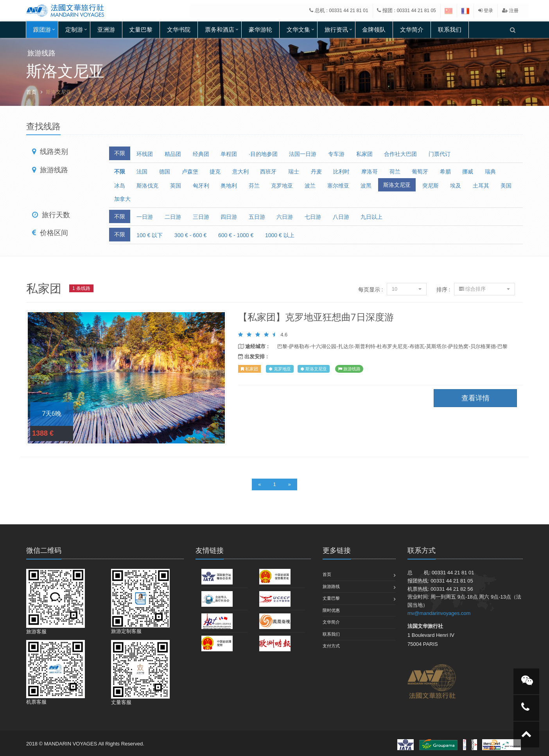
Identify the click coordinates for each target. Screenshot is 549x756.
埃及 (456, 186)
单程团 (229, 154)
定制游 (74, 29)
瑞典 (490, 172)
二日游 (173, 217)
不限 (120, 153)
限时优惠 (331, 610)
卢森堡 (190, 172)
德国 (165, 172)
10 (407, 289)
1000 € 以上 (280, 235)
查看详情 (126, 378)
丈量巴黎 (141, 29)
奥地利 (229, 186)
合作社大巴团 (400, 154)
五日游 (257, 217)
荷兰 (395, 172)
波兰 (310, 186)
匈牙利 (201, 186)
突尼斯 (431, 186)
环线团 (145, 154)
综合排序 (484, 289)
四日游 (229, 217)
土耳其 (481, 186)
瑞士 (294, 172)
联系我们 (450, 29)
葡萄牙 (420, 172)
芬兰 (254, 186)
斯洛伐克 (147, 186)
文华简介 (412, 29)
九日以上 (371, 217)
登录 (486, 11)
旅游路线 (331, 586)
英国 (176, 186)
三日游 (201, 217)
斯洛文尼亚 (397, 185)
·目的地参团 (263, 154)
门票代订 (440, 154)
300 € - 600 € (191, 235)
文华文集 (298, 29)
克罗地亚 (282, 186)
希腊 (445, 172)
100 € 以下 (150, 235)
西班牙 (268, 172)
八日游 (341, 217)
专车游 (336, 154)
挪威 (468, 172)
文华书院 (179, 29)
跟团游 (42, 29)
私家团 (364, 154)
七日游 (313, 217)
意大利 (240, 172)
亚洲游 (106, 29)
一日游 (145, 217)
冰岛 (120, 186)
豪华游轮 (260, 29)
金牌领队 (374, 29)
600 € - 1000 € (236, 235)
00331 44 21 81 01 (349, 11)
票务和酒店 (220, 29)
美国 (506, 186)
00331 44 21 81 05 (416, 11)
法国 (142, 172)
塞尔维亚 (338, 186)
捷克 (215, 172)
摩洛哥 (370, 172)
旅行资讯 (336, 29)
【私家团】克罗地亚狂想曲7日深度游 (316, 317)
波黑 (366, 186)
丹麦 (316, 172)
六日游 (285, 217)
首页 (31, 92)
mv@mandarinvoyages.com (439, 613)
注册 (510, 11)
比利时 (341, 172)
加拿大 (122, 199)
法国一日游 (303, 154)
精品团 (173, 154)
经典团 (201, 154)
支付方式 (331, 646)
